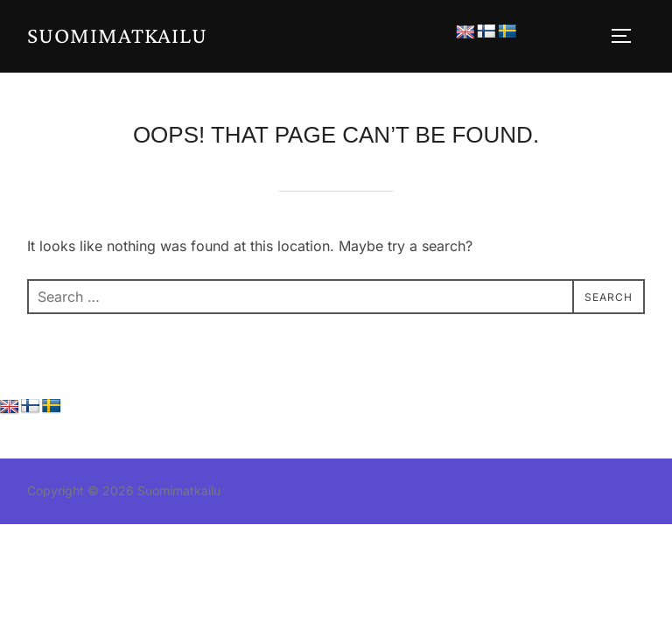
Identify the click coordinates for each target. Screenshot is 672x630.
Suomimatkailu (117, 35)
